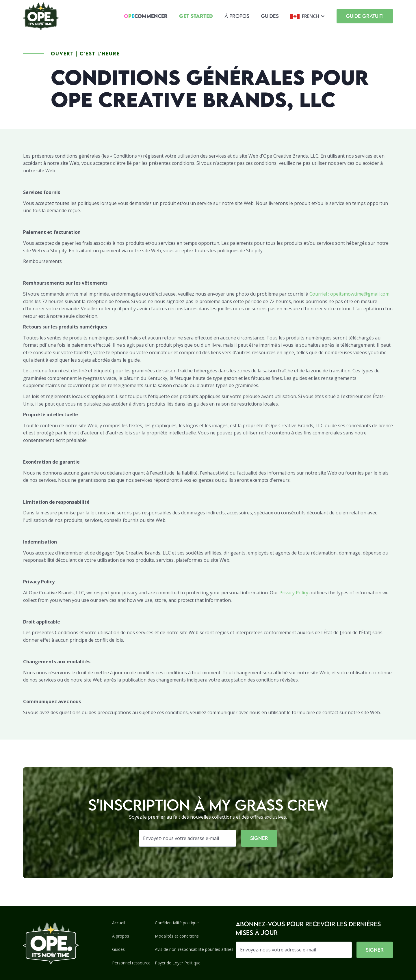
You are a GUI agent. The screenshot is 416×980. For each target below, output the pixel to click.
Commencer (146, 16)
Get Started (196, 16)
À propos (237, 16)
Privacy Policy (294, 593)
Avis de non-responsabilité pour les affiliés (194, 949)
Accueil (119, 923)
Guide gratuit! (365, 16)
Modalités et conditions (177, 936)
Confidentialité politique (177, 923)
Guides (270, 16)
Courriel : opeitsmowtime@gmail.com (349, 294)
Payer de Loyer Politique (178, 963)
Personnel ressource (131, 963)
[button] (308, 16)
